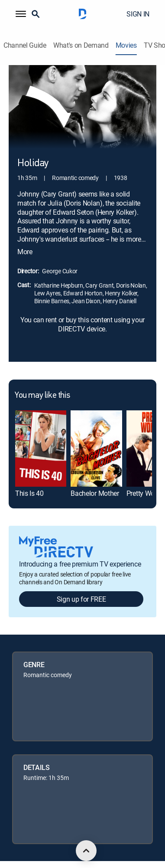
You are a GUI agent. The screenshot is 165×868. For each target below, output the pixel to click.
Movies (126, 45)
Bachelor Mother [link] (95, 493)
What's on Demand (81, 45)
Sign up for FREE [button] (81, 599)
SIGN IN (138, 14)
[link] (41, 449)
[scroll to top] (86, 851)
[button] (21, 14)
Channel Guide (25, 45)
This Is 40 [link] (29, 493)
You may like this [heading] (42, 396)
